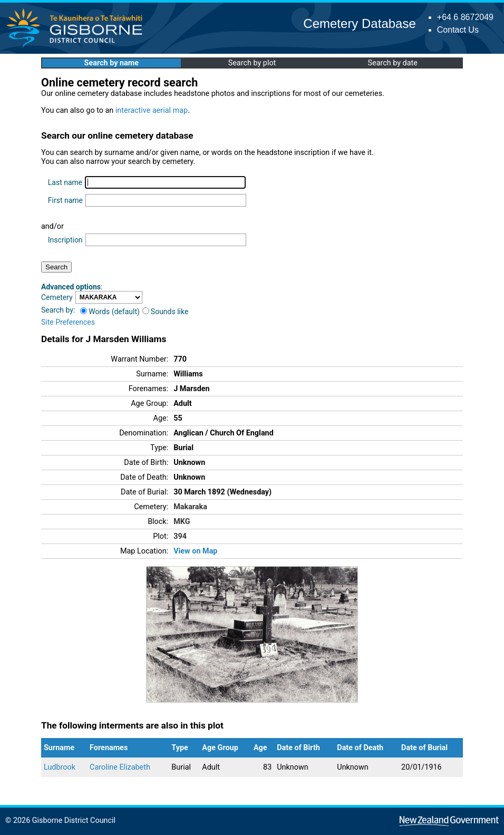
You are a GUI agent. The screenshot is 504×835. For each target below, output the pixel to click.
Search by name (112, 63)
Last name (65, 182)
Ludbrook (60, 767)
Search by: (58, 310)
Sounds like (166, 312)
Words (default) (110, 312)
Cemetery (57, 297)
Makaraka (190, 507)
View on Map (195, 551)
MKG (182, 522)
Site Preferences (68, 322)
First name (65, 200)
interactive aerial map (152, 110)
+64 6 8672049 (465, 17)
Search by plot (252, 63)
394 (180, 536)
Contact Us (458, 30)
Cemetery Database (359, 23)
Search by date (392, 63)
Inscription (65, 240)
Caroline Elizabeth (120, 767)
